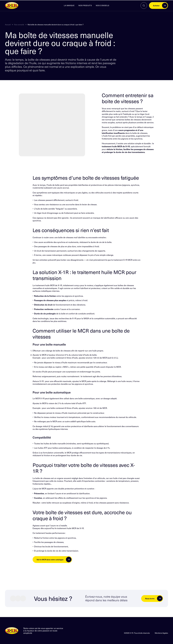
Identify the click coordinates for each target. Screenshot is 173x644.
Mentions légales (161, 633)
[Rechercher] (144, 5)
